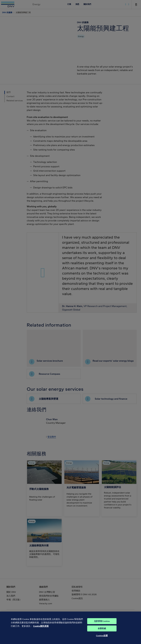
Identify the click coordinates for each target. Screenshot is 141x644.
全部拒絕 (102, 633)
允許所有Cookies (102, 626)
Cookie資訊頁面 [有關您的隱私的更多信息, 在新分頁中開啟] (41, 631)
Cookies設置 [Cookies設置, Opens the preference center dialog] (102, 640)
